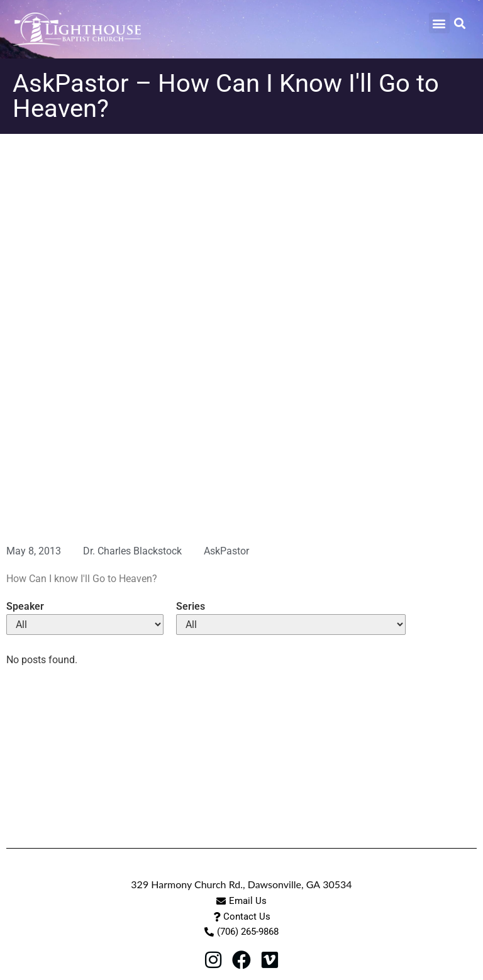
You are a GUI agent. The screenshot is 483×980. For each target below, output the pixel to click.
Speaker (25, 607)
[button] (439, 23)
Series (191, 607)
